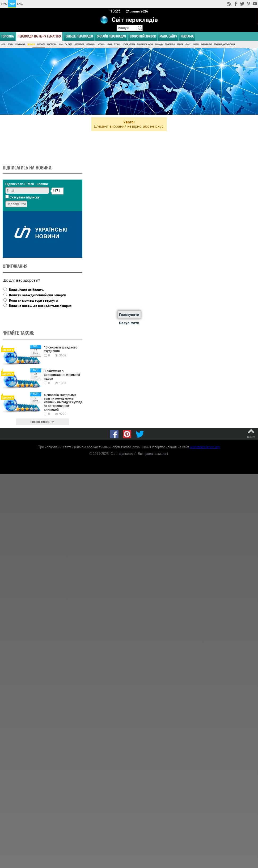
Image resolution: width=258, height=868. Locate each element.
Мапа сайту (168, 36)
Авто (3, 45)
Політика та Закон (145, 45)
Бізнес (10, 45)
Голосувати (129, 315)
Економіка (20, 45)
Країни (196, 45)
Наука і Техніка (114, 45)
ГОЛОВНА (8, 36)
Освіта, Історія (129, 45)
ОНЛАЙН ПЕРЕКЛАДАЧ (111, 36)
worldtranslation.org (205, 447)
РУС (4, 4)
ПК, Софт (68, 45)
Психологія (170, 45)
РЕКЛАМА (187, 36)
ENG (20, 4)
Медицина (91, 45)
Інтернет (41, 45)
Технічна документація (225, 45)
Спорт (188, 45)
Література (79, 45)
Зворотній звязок (143, 36)
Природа (159, 45)
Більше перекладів (79, 36)
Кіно (61, 45)
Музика (101, 45)
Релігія (180, 45)
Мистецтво (52, 45)
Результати (129, 323)
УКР (12, 4)
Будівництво (206, 45)
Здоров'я (31, 45)
